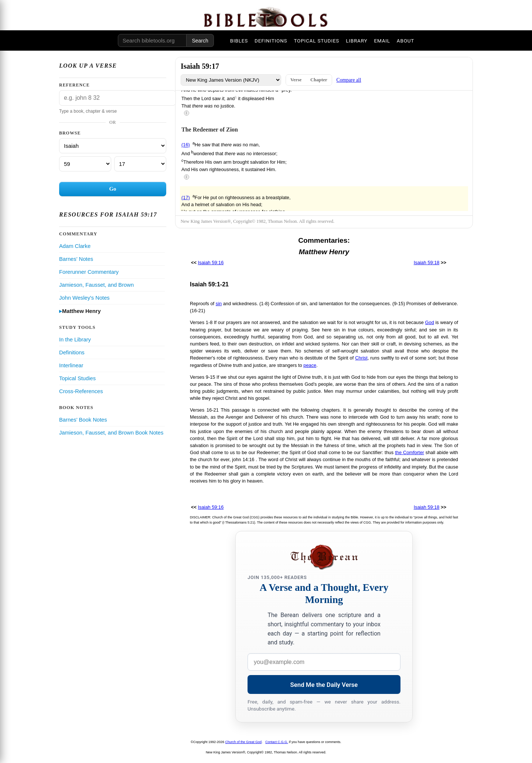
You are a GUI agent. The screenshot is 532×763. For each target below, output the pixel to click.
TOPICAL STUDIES (316, 41)
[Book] (113, 146)
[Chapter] (85, 164)
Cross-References (81, 391)
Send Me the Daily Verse (324, 685)
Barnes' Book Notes (83, 420)
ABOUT (405, 41)
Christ (361, 358)
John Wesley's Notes (84, 298)
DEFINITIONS (271, 41)
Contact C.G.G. (277, 742)
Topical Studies (77, 378)
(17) (186, 197)
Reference (74, 85)
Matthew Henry (81, 311)
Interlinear (71, 365)
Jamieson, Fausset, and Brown (96, 285)
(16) (186, 145)
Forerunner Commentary (89, 272)
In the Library (75, 340)
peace (310, 365)
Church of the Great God (244, 742)
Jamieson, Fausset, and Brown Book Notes (111, 433)
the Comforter (410, 452)
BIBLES (239, 41)
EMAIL (382, 41)
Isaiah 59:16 (211, 263)
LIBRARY (357, 41)
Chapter (319, 80)
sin (219, 304)
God (430, 322)
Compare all (349, 80)
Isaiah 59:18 (427, 263)
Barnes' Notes (76, 259)
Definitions (72, 352)
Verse (296, 80)
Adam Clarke (75, 246)
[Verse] (140, 164)
